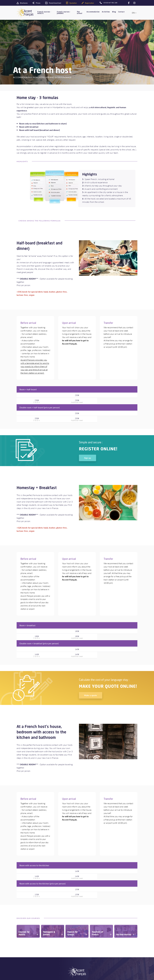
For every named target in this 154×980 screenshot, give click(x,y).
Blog (114, 12)
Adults (61, 936)
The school (80, 13)
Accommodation (93, 12)
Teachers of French (66, 947)
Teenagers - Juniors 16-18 (69, 940)
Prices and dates (106, 936)
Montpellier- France (26, 943)
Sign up (88, 441)
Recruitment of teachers (68, 968)
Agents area (63, 965)
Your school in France (27, 936)
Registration (23, 975)
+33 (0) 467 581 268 (110, 970)
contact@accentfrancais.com (111, 975)
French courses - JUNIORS (64, 13)
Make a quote (91, 662)
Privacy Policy (105, 940)
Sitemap (102, 953)
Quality (21, 947)
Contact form (104, 965)
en (133, 13)
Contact (121, 12)
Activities (106, 12)
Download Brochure (27, 971)
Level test (22, 968)
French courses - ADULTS (44, 13)
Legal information (106, 947)
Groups (62, 943)
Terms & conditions (107, 943)
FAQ (101, 950)
